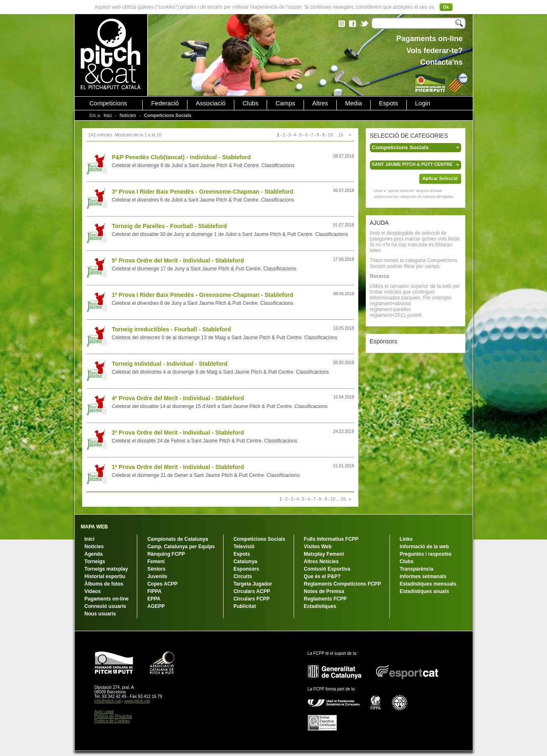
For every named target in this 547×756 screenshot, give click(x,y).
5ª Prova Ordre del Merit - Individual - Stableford (178, 260)
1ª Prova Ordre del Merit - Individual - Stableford (178, 467)
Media (354, 103)
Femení (156, 562)
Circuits (243, 576)
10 (330, 135)
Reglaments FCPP (325, 599)
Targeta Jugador (253, 584)
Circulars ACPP (252, 591)
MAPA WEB (94, 527)
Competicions (108, 103)
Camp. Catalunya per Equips (181, 547)
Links (406, 539)
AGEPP (156, 606)
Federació (165, 103)
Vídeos (93, 591)
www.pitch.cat (137, 701)
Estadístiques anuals (424, 591)
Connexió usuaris (106, 606)
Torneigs (95, 562)
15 (340, 135)
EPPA (154, 599)
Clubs (250, 103)
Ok (446, 7)
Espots (389, 103)
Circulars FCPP (252, 599)
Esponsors (246, 569)
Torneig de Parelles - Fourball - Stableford (169, 226)
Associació (211, 103)
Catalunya (245, 562)
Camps (285, 103)
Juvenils (157, 576)
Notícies (128, 115)
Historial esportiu (105, 576)
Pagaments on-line (107, 599)
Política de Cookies (112, 721)
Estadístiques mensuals (428, 584)
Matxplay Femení (324, 554)
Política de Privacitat (113, 716)
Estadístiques (320, 606)
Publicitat (245, 606)
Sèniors (156, 569)
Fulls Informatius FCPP (331, 539)
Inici (108, 115)
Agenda (94, 554)
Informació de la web (424, 547)
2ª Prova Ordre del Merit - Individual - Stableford (178, 433)
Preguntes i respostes (426, 554)
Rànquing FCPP (166, 554)
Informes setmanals (423, 576)
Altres (320, 103)
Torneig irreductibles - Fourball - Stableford (172, 329)
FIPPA (154, 591)
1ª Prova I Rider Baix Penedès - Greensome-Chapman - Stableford (203, 295)
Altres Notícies (321, 562)
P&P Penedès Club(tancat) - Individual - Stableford (181, 157)
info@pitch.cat (108, 701)
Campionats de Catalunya (178, 539)
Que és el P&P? (322, 576)
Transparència (417, 569)
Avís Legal (104, 712)
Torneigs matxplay (106, 569)
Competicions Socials (259, 539)
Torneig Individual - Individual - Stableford (170, 364)
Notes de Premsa (324, 591)
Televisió (244, 547)
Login (423, 103)
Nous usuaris (100, 614)
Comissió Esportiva (327, 569)
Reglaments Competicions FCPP (343, 584)
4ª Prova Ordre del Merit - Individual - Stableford (178, 398)
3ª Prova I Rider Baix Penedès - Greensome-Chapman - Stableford (203, 192)
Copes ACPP (162, 584)
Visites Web (318, 547)
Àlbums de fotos (104, 584)
